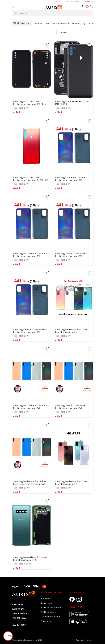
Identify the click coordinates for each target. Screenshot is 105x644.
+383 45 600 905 (19, 625)
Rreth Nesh (89, 2)
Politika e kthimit (48, 612)
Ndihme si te (46, 603)
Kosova (59, 2)
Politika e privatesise (51, 608)
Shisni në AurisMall (74, 2)
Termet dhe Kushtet (50, 617)
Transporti (46, 621)
